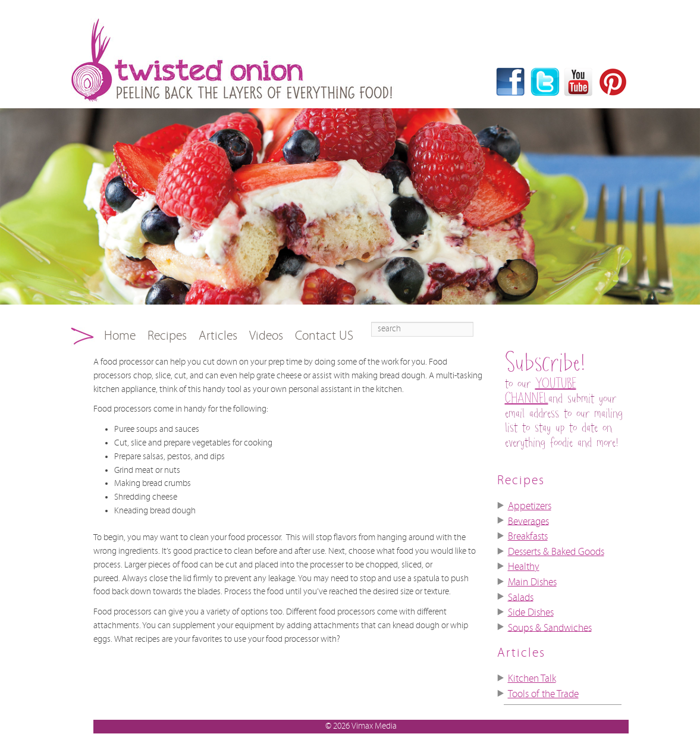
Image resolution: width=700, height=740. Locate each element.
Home (120, 336)
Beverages (528, 521)
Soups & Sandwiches (550, 628)
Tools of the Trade (543, 694)
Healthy (524, 567)
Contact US (324, 336)
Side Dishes (531, 613)
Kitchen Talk (532, 679)
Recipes (167, 336)
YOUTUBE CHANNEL (541, 391)
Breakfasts (528, 537)
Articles (218, 336)
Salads (521, 597)
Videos (266, 336)
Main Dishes (532, 582)
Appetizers (530, 506)
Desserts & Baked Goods (556, 552)
